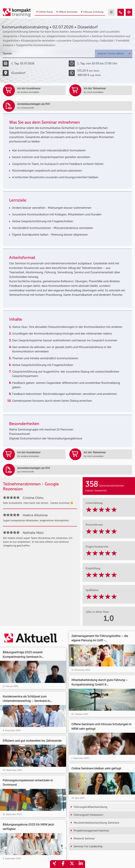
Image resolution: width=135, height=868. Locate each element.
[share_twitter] (72, 864)
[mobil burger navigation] (111, 12)
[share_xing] (54, 864)
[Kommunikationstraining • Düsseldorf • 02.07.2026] (121, 12)
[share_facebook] (63, 864)
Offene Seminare (67, 12)
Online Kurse (45, 12)
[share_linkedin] (81, 864)
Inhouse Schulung (92, 12)
